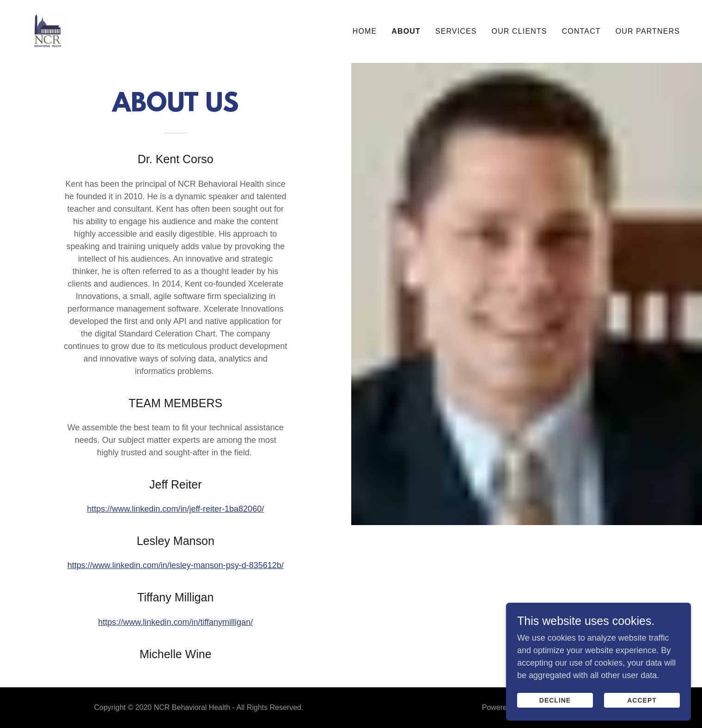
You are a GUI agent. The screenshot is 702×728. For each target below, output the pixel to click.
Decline (555, 720)
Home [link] (365, 31)
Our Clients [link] (519, 31)
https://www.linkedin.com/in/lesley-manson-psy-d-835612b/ (176, 565)
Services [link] (456, 31)
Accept (642, 720)
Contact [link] (581, 31)
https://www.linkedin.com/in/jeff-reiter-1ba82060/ (175, 509)
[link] (48, 31)
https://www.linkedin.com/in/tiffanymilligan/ (175, 622)
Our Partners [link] (648, 31)
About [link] (406, 31)
